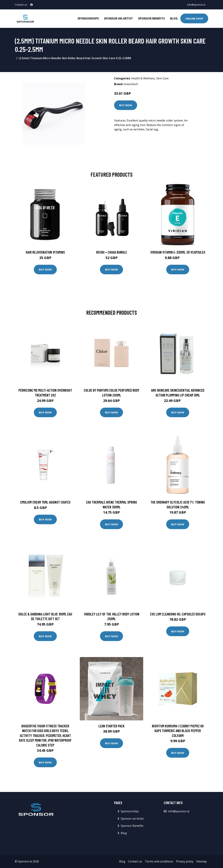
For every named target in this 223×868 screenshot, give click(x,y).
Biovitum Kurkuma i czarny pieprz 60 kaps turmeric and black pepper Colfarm (178, 731)
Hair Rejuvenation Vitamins (45, 252)
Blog (174, 18)
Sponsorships (88, 18)
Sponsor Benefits (151, 18)
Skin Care (162, 78)
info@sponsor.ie (196, 5)
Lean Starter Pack (111, 726)
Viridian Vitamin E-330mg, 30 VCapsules (178, 252)
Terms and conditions (159, 861)
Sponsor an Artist (118, 18)
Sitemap (201, 861)
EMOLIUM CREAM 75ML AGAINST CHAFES (45, 502)
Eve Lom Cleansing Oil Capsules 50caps (178, 614)
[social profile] (32, 5)
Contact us (135, 861)
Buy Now (126, 105)
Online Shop (194, 18)
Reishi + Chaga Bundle (112, 252)
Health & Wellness (143, 78)
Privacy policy (185, 861)
